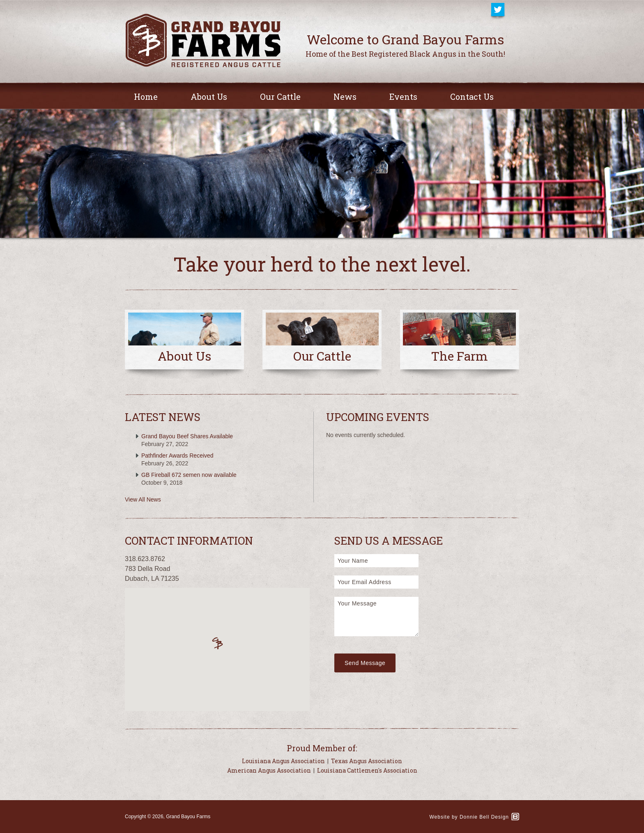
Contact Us (472, 97)
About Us (209, 97)
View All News (143, 499)
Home (146, 97)
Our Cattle (280, 97)
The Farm (460, 356)
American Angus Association (269, 770)
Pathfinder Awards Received (177, 456)
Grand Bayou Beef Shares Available (187, 436)
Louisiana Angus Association (283, 761)
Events (403, 97)
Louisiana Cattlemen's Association (367, 770)
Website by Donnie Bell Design (469, 817)
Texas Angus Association (367, 761)
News (345, 97)
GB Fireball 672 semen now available (189, 475)
